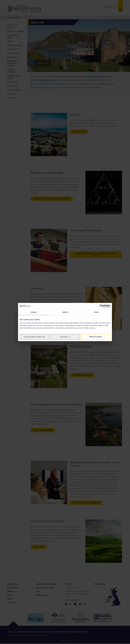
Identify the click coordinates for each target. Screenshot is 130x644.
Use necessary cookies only (34, 337)
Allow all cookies (96, 337)
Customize (65, 337)
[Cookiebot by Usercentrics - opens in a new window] (101, 306)
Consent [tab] (34, 312)
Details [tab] (65, 312)
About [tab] (96, 312)
